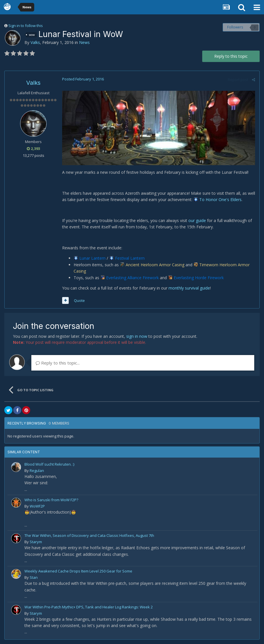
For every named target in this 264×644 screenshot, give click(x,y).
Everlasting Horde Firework (199, 278)
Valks (35, 42)
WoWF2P (37, 506)
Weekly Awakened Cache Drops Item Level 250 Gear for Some (78, 571)
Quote (79, 300)
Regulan (37, 471)
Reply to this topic (231, 56)
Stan (34, 577)
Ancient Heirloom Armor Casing (155, 265)
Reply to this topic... (58, 363)
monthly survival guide (189, 288)
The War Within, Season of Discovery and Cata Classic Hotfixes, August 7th (89, 535)
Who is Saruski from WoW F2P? (51, 500)
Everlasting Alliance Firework (132, 278)
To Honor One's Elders (220, 199)
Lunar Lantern (92, 258)
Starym (36, 542)
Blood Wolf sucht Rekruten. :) (49, 464)
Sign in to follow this (26, 26)
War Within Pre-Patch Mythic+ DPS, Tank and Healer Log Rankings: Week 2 (89, 607)
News (84, 42)
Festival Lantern (130, 258)
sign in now (137, 336)
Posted (83, 79)
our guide (197, 220)
